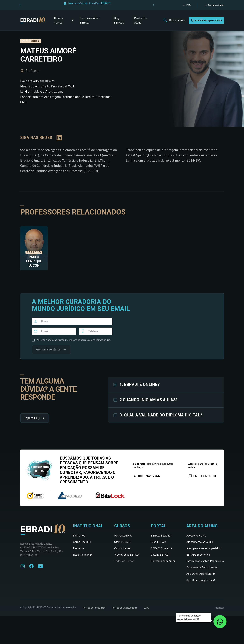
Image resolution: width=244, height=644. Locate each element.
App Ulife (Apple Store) (201, 574)
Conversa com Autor (163, 561)
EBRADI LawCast (161, 536)
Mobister (219, 608)
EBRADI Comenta (161, 548)
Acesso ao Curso (196, 536)
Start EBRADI (122, 542)
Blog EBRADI (119, 20)
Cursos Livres (122, 548)
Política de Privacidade (94, 608)
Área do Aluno (202, 526)
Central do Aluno (141, 20)
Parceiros (79, 548)
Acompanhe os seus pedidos (203, 548)
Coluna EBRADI (160, 555)
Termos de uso (103, 340)
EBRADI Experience (198, 555)
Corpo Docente (82, 542)
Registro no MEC (83, 555)
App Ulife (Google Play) (201, 580)
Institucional (88, 526)
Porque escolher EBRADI (90, 20)
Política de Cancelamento (125, 608)
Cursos (122, 526)
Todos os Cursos (124, 561)
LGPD (146, 608)
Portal (159, 526)
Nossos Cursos (58, 20)
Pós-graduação (123, 536)
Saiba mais (139, 464)
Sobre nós (79, 536)
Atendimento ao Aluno (200, 542)
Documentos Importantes (202, 567)
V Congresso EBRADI (127, 555)
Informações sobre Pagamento (205, 561)
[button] (20, 5)
